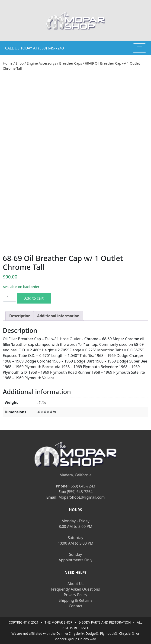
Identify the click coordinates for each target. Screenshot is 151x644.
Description (20, 316)
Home (8, 63)
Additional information (58, 316)
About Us (75, 584)
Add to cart (34, 298)
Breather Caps (71, 63)
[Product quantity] (10, 297)
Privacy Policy (75, 595)
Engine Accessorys (41, 63)
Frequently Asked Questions (75, 589)
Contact (76, 606)
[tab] (20, 316)
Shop (20, 63)
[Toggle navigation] (139, 48)
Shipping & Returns (75, 600)
